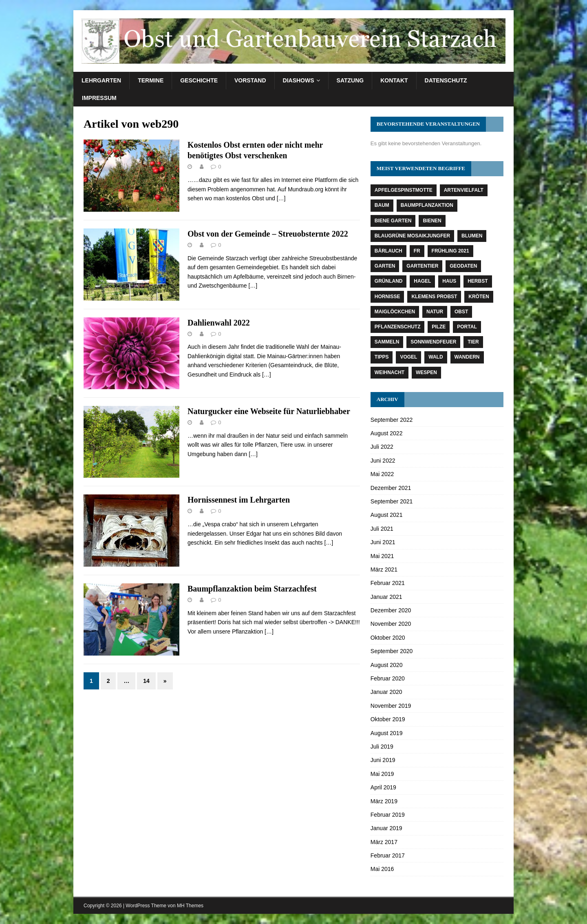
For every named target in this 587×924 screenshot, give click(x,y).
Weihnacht (389, 372)
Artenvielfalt (464, 190)
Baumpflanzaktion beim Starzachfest (252, 589)
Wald (436, 357)
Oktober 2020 (388, 638)
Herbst (478, 281)
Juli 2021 (382, 529)
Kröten (479, 297)
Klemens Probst (434, 297)
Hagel (422, 281)
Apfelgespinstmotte (404, 190)
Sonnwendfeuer (433, 342)
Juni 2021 (383, 542)
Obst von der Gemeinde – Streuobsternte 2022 (268, 234)
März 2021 (384, 569)
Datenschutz (446, 80)
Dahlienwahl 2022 (219, 323)
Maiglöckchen (395, 312)
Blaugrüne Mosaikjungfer (412, 236)
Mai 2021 (382, 556)
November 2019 (391, 706)
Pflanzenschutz (398, 327)
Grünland (389, 281)
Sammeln (387, 342)
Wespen (426, 372)
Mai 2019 (382, 774)
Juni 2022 (383, 461)
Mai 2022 (382, 474)
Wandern (467, 357)
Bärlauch (388, 251)
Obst (461, 312)
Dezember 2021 (391, 488)
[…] (281, 198)
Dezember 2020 (391, 610)
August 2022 (387, 433)
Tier (473, 342)
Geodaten (463, 266)
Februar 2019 (388, 815)
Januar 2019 (386, 828)
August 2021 (387, 515)
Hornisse (387, 297)
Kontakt (394, 80)
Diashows (299, 80)
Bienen (432, 221)
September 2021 (392, 501)
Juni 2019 (383, 760)
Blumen (472, 236)
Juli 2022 (382, 447)
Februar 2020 (388, 678)
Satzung (350, 80)
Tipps (382, 357)
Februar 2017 (388, 855)
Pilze (439, 327)
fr (417, 251)
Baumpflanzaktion (427, 205)
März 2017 (384, 842)
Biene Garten (393, 221)
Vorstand (250, 80)
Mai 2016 (382, 869)
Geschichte (199, 80)
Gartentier (422, 266)
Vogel (408, 357)
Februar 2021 (388, 583)
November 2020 (391, 624)
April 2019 (383, 787)
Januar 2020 (386, 692)
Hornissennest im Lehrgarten (239, 500)
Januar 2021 (386, 597)
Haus (449, 281)
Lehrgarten (101, 80)
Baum (382, 205)
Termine (151, 80)
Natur (435, 312)
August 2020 (387, 665)
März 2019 (384, 801)
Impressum (99, 98)
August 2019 (387, 733)
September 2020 (392, 651)
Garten (385, 266)
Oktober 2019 (388, 719)
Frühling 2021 (450, 251)
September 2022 (392, 420)
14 (146, 681)
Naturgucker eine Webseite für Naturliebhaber (269, 411)
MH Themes (190, 906)
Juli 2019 (382, 747)
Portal (467, 327)
